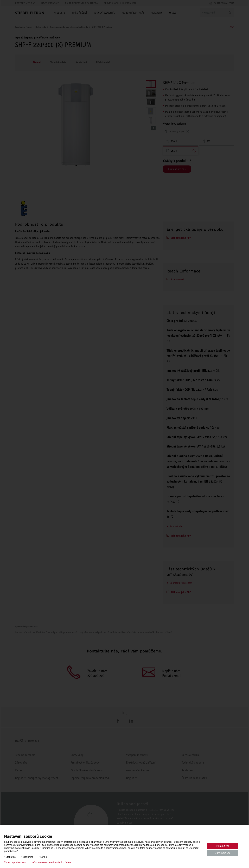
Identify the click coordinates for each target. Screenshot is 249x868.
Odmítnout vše (223, 853)
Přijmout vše (223, 846)
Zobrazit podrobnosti (15, 863)
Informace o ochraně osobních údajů (51, 863)
